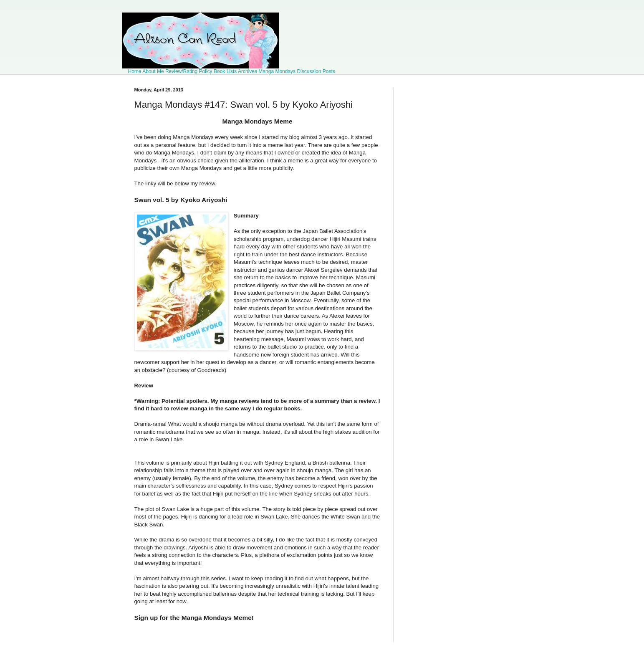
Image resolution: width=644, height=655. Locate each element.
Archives (247, 71)
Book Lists (225, 71)
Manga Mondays (277, 71)
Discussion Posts (316, 71)
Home (135, 71)
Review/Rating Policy (189, 71)
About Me (153, 71)
